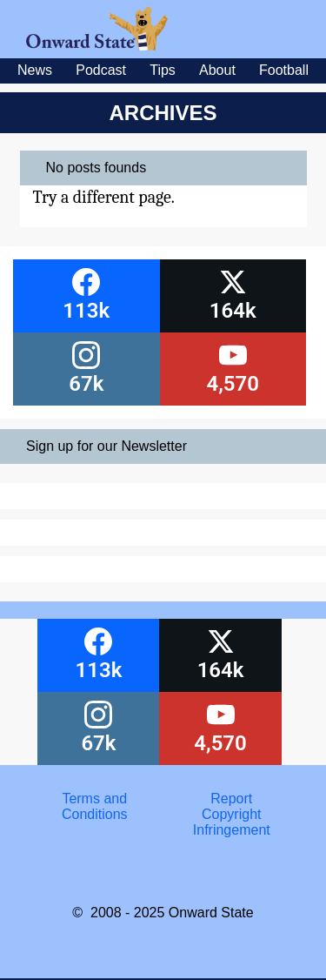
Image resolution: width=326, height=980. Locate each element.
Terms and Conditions (95, 806)
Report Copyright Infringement (232, 815)
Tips (163, 70)
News (35, 70)
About (217, 70)
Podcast (101, 70)
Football (284, 70)
